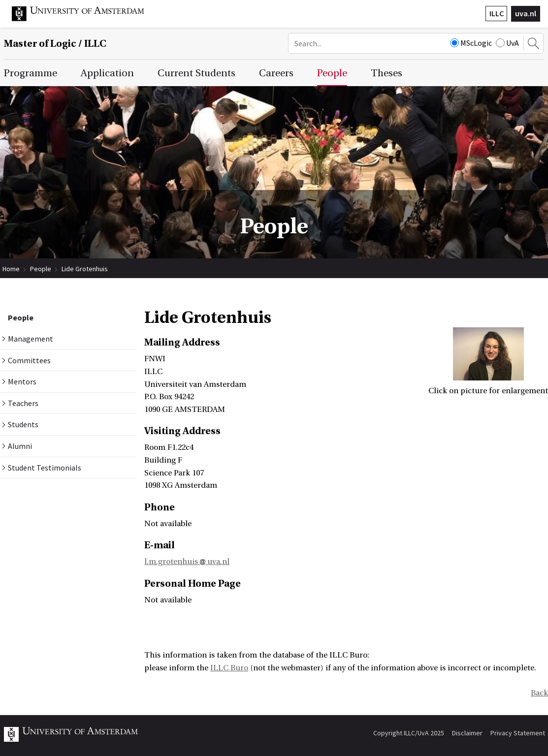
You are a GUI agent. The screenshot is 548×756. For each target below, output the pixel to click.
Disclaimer (467, 733)
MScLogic (471, 43)
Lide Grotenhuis (85, 269)
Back (539, 693)
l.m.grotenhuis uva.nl (187, 562)
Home (11, 269)
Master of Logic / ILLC (55, 44)
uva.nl (526, 13)
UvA (507, 43)
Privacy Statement (518, 733)
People (41, 269)
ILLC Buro (229, 668)
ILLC (497, 13)
